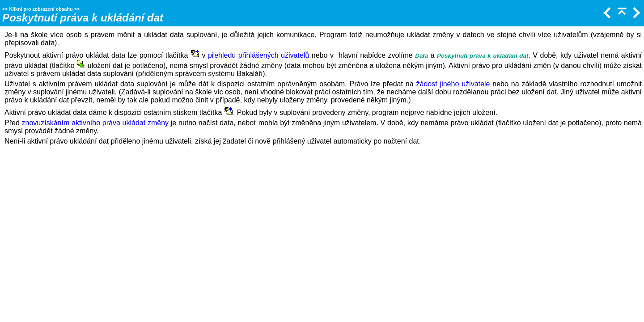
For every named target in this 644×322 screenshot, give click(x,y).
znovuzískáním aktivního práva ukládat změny (95, 123)
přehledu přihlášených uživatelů (258, 55)
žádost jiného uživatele (453, 84)
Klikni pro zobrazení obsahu (41, 9)
